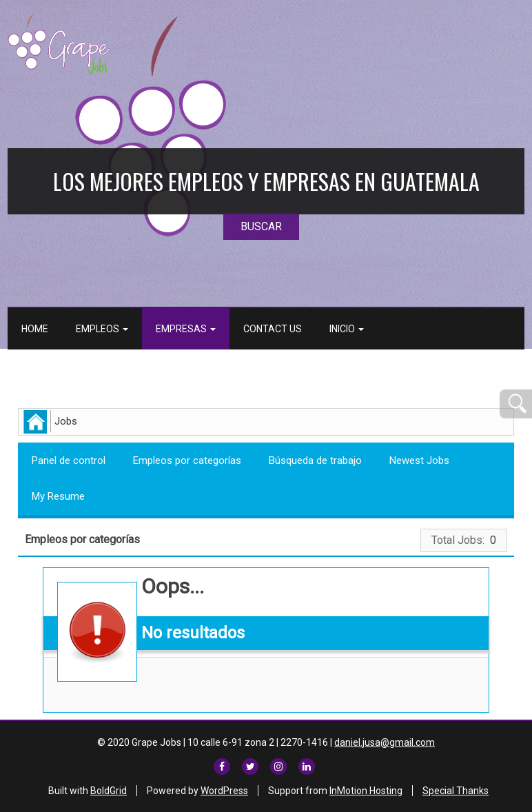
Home (35, 329)
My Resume (58, 496)
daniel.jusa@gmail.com (385, 742)
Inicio (347, 329)
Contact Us (273, 329)
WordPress (224, 791)
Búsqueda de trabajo (315, 460)
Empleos (102, 329)
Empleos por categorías (187, 460)
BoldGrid (109, 791)
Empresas (186, 329)
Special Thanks (456, 791)
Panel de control (69, 460)
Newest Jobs (419, 460)
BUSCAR (261, 226)
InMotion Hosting (366, 791)
